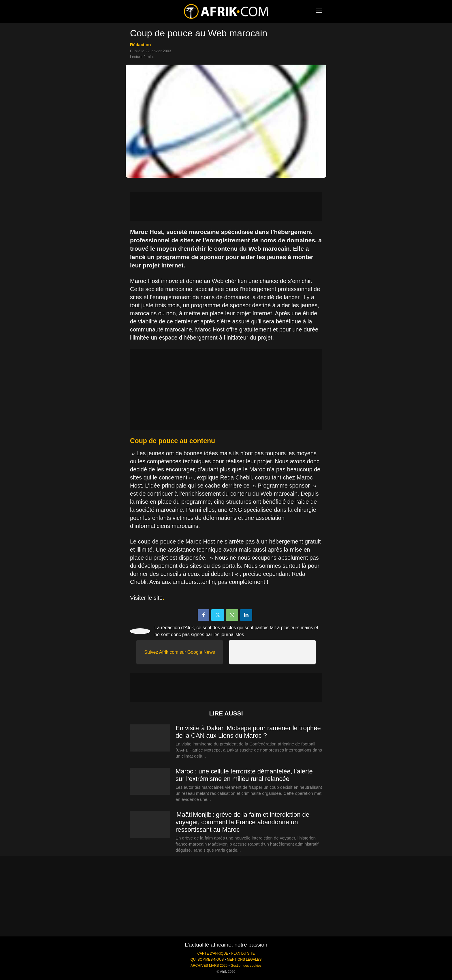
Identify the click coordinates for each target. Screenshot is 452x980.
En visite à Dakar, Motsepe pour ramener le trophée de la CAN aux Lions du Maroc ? (248, 732)
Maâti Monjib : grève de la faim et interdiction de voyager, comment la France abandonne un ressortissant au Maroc (242, 822)
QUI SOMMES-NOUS (207, 960)
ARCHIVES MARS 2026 (209, 966)
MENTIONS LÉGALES (244, 960)
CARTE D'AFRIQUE (213, 953)
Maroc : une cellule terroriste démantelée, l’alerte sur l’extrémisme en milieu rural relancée (244, 775)
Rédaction (141, 45)
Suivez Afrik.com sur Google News (179, 652)
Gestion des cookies (246, 966)
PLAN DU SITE (243, 953)
